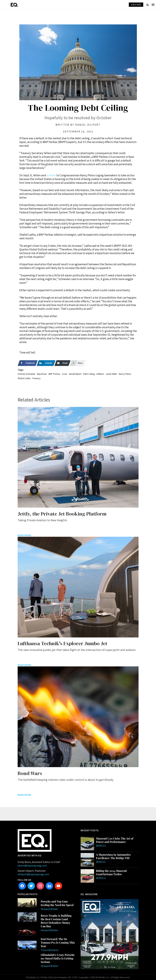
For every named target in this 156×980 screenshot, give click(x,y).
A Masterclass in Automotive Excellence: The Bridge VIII (114, 856)
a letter (51, 175)
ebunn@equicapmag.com (32, 865)
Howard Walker (50, 908)
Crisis (65, 374)
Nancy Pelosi (125, 374)
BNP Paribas (54, 374)
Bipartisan (42, 374)
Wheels (101, 845)
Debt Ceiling (89, 374)
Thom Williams (50, 949)
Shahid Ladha (24, 378)
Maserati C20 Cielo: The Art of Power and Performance (115, 839)
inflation (100, 374)
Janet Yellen (111, 374)
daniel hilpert (75, 374)
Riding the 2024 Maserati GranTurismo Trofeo (112, 872)
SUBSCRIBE (136, 5)
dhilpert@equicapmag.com (33, 873)
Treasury (36, 378)
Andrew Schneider (27, 374)
